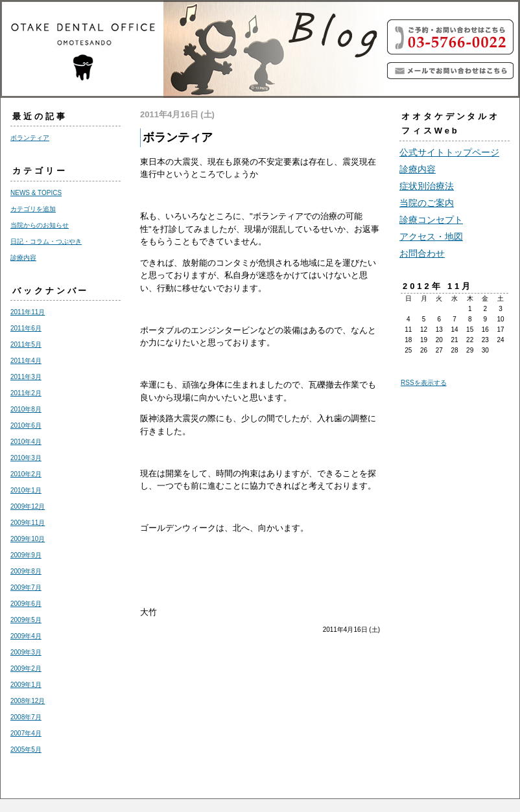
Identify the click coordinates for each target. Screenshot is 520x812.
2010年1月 (26, 490)
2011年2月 (26, 393)
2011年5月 (26, 344)
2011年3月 (26, 377)
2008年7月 (26, 717)
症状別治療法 (427, 186)
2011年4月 (26, 361)
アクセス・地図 (431, 237)
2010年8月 (26, 409)
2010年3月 (26, 458)
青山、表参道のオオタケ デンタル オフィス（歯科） (195, 49)
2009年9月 (26, 555)
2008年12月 (28, 701)
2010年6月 (26, 425)
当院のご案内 (427, 203)
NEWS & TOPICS (36, 193)
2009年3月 (26, 652)
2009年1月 (26, 685)
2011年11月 (28, 312)
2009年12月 (28, 506)
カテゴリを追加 (33, 209)
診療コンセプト (431, 220)
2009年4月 (26, 636)
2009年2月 (26, 668)
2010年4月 (26, 442)
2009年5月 (26, 620)
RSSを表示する (424, 383)
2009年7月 (26, 587)
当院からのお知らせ (40, 225)
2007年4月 (26, 733)
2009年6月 (26, 604)
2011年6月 (26, 328)
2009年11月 (28, 523)
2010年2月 (26, 474)
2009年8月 (26, 571)
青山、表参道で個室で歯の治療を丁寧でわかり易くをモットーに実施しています (451, 71)
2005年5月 (26, 749)
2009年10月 (28, 539)
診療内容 (23, 258)
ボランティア (30, 138)
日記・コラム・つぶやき (46, 241)
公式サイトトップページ (449, 152)
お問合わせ (422, 253)
